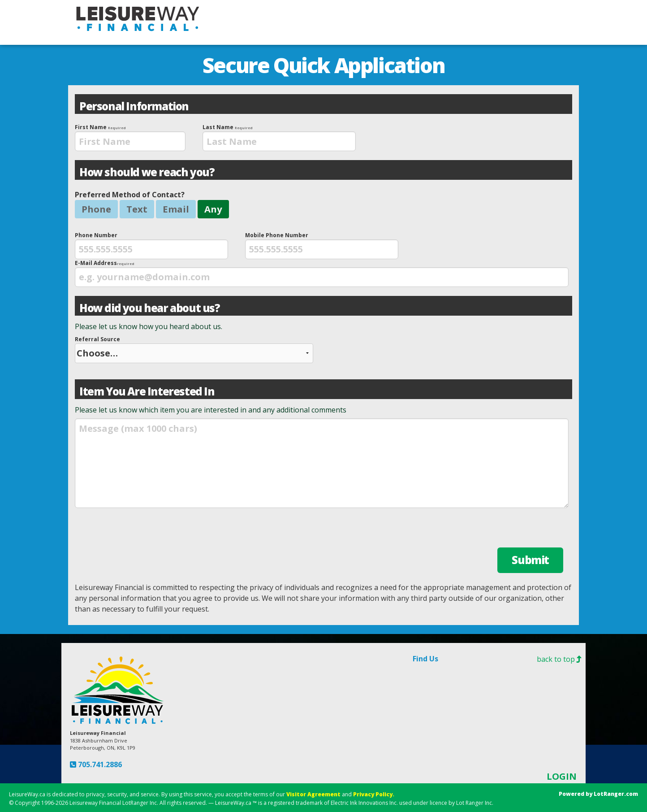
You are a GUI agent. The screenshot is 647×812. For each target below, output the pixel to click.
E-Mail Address (322, 273)
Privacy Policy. (374, 794)
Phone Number (151, 245)
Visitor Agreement (313, 794)
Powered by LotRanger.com (598, 794)
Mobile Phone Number (322, 245)
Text (137, 209)
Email (176, 209)
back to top (561, 659)
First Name (130, 137)
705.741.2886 (99, 764)
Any (213, 209)
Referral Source (194, 349)
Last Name (279, 137)
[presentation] (130, 141)
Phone (96, 209)
